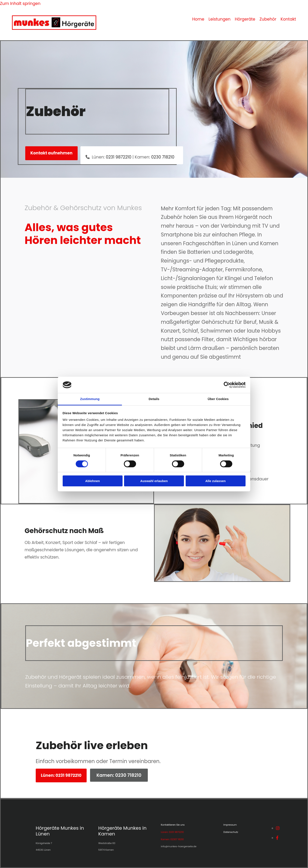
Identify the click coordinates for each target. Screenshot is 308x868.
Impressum (230, 825)
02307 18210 (177, 839)
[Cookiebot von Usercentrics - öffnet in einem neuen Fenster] (227, 385)
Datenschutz (231, 832)
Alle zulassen (215, 481)
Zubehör (268, 19)
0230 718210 (163, 157)
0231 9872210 (119, 157)
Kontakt (288, 19)
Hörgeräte (245, 19)
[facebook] (277, 838)
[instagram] (278, 828)
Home (198, 19)
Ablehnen (92, 481)
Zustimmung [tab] (90, 399)
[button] (51, 153)
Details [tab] (154, 399)
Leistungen (220, 19)
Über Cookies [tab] (218, 399)
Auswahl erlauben (154, 481)
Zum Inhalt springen (20, 4)
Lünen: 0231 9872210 (172, 832)
